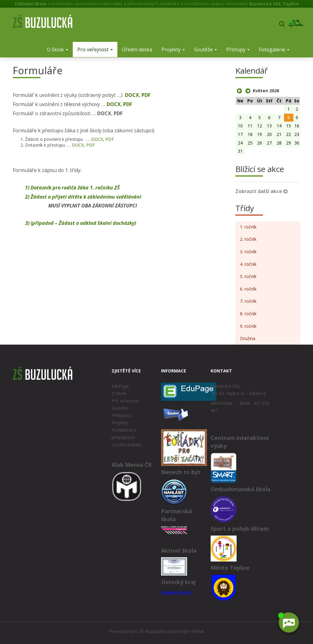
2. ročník (248, 239)
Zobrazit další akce (261, 191)
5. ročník (248, 276)
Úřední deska (137, 49)
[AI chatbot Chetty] (289, 623)
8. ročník (248, 314)
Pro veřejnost (95, 49)
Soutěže (206, 49)
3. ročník (248, 252)
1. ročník (248, 227)
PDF (146, 95)
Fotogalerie (274, 49)
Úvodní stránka (126, 445)
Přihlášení (121, 415)
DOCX (132, 95)
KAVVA (198, 631)
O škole (57, 49)
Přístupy (238, 49)
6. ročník (248, 289)
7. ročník (248, 301)
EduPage (120, 386)
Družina (248, 338)
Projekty (173, 49)
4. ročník (248, 264)
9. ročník (248, 326)
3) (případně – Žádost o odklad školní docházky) (81, 223)
